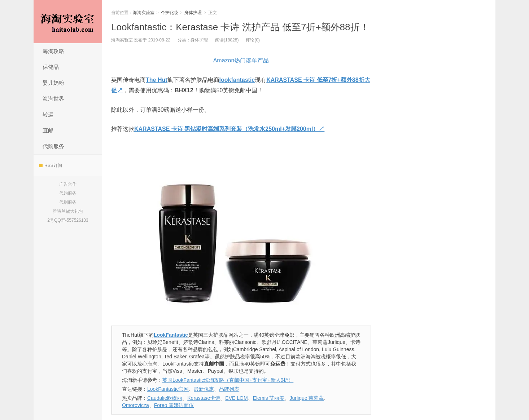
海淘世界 (53, 99)
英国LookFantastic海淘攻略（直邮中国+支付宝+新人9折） (228, 380)
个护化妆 (170, 13)
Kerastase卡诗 (204, 398)
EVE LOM (236, 398)
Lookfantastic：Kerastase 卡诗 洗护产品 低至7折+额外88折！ (240, 27)
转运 (48, 114)
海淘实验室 (68, 22)
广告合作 (68, 184)
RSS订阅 (51, 165)
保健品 (51, 67)
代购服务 (53, 146)
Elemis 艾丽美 (269, 398)
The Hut (157, 80)
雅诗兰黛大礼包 (68, 211)
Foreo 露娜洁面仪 (174, 405)
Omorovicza (135, 405)
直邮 (48, 130)
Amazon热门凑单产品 (241, 60)
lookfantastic (237, 80)
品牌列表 (229, 389)
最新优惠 (204, 389)
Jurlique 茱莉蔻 (307, 398)
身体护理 (193, 13)
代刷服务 (68, 202)
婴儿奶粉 (53, 83)
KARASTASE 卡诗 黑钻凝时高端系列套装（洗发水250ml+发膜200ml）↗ (229, 129)
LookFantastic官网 (168, 389)
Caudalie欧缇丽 (165, 398)
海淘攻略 (53, 51)
